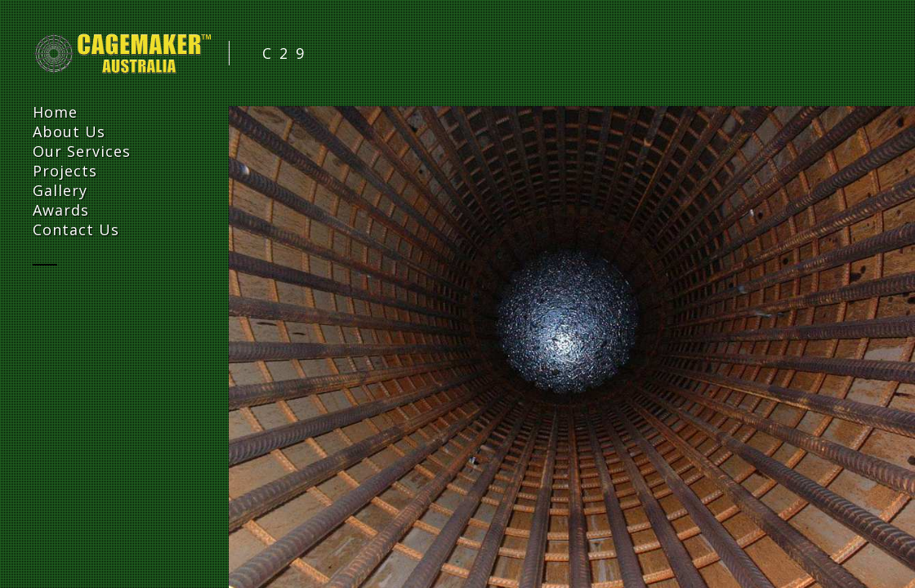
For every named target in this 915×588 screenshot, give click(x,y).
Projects (65, 171)
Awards (61, 210)
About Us (69, 131)
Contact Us (76, 229)
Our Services (82, 151)
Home (55, 112)
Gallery (60, 190)
